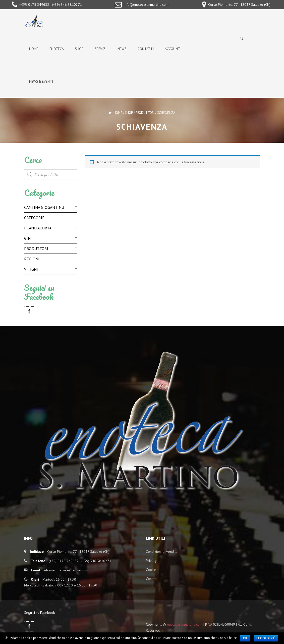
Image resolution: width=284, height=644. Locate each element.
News (122, 49)
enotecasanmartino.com (185, 624)
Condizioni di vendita (162, 552)
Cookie (151, 570)
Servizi (101, 49)
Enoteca (57, 49)
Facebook (29, 311)
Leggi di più (266, 638)
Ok (245, 638)
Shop (79, 49)
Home (34, 49)
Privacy (151, 561)
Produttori (145, 113)
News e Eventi (41, 81)
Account (172, 49)
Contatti (146, 49)
